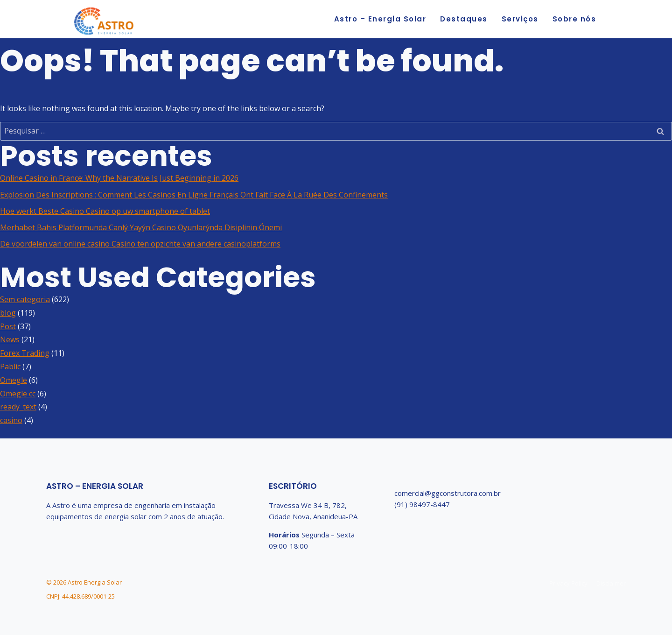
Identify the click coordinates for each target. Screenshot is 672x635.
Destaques (464, 19)
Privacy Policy (568, 583)
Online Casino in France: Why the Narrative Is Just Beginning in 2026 (119, 178)
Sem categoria (25, 299)
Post (8, 326)
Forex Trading (25, 353)
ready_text (18, 407)
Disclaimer (611, 583)
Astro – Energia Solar (380, 19)
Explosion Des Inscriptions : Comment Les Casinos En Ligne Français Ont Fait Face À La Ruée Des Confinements (194, 195)
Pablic (10, 367)
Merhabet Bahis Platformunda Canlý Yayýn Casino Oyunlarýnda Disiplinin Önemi (141, 227)
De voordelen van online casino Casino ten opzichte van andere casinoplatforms (140, 244)
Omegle (14, 380)
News (10, 339)
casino (11, 420)
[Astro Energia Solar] (104, 22)
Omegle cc (18, 394)
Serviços (520, 19)
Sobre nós (574, 19)
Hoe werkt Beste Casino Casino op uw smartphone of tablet (105, 211)
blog (8, 313)
